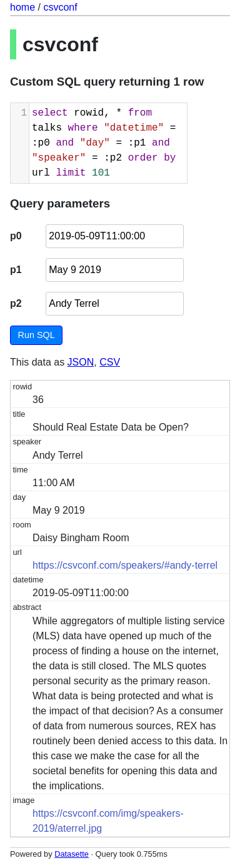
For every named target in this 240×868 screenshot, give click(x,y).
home (22, 7)
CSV (110, 362)
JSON (81, 362)
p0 (16, 236)
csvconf (60, 7)
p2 (16, 303)
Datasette (72, 854)
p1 (16, 270)
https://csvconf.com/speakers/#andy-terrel (125, 565)
